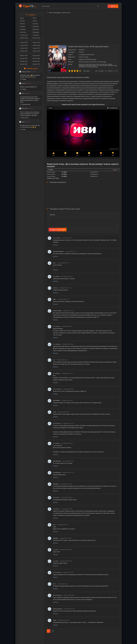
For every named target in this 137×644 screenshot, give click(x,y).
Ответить (56, 245)
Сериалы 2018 (36, 51)
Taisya (55, 620)
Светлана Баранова (58, 251)
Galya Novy (56, 484)
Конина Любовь (57, 311)
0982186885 (56, 401)
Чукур (23, 129)
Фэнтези (35, 21)
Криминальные (24, 38)
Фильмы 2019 (36, 61)
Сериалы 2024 (24, 45)
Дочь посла (24, 118)
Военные (23, 24)
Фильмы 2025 (24, 56)
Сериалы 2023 (24, 48)
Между (23, 79)
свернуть (115, 170)
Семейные (23, 29)
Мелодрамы (36, 32)
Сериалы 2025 (24, 42)
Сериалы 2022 (24, 51)
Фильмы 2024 (24, 58)
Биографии (36, 27)
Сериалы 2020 (36, 45)
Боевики (22, 21)
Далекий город (25, 104)
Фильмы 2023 (24, 61)
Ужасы (34, 18)
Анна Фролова (57, 461)
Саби (54, 299)
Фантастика (36, 29)
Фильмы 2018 (36, 64)
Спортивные (36, 35)
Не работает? (112, 108)
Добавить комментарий (58, 230)
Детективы (23, 32)
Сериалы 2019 (36, 48)
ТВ (29, 6)
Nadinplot (56, 538)
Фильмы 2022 (24, 64)
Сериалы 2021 (36, 42)
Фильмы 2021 (36, 56)
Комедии (23, 27)
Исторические (24, 35)
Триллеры (35, 24)
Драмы (22, 18)
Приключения (36, 38)
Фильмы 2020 (36, 58)
